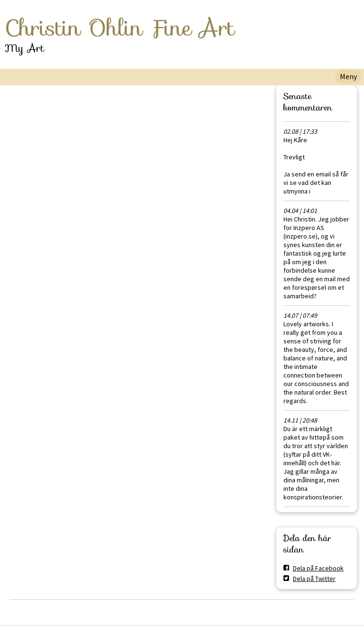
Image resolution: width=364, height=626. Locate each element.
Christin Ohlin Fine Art (120, 28)
